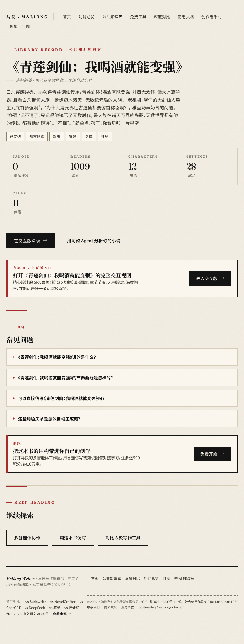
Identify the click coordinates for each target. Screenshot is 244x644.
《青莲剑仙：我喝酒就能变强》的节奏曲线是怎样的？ (66, 378)
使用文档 (186, 17)
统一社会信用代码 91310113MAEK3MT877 (208, 602)
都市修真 (37, 136)
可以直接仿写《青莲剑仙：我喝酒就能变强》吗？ (61, 398)
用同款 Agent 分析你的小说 (94, 240)
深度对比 (162, 17)
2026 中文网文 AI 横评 (31, 614)
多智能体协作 (27, 538)
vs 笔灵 (55, 607)
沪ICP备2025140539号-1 (158, 602)
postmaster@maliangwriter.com (162, 607)
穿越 (73, 136)
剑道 (89, 136)
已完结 (15, 136)
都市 (57, 136)
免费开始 (209, 454)
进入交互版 (207, 278)
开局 (105, 136)
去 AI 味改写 (184, 578)
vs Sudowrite (36, 601)
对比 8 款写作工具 (123, 538)
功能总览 (87, 17)
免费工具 (138, 17)
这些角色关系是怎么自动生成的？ (49, 418)
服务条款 (128, 607)
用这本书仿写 (73, 538)
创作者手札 (212, 17)
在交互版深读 (27, 240)
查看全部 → (62, 614)
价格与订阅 (20, 26)
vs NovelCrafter (63, 601)
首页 (67, 17)
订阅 (166, 578)
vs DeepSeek (35, 607)
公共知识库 (113, 17)
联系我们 (93, 607)
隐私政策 (110, 607)
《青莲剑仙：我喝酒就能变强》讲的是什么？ (57, 357)
